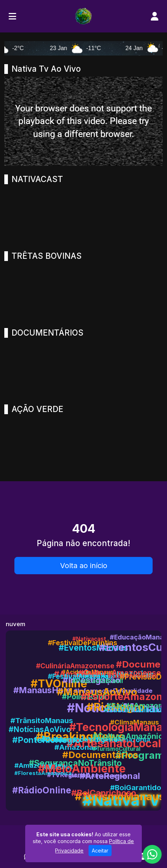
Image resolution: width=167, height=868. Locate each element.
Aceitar (100, 851)
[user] (155, 16)
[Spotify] (143, 856)
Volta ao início (84, 566)
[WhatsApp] (152, 854)
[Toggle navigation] (12, 16)
